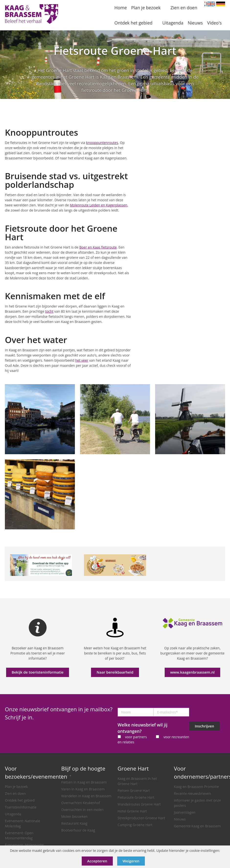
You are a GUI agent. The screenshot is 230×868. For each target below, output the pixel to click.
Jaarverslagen (185, 812)
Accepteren (97, 861)
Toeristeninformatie (21, 807)
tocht (49, 311)
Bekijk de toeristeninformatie (38, 672)
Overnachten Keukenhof (81, 803)
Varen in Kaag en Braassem (83, 789)
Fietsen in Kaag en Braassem (84, 782)
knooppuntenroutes (102, 143)
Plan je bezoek (16, 787)
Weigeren (131, 861)
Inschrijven (204, 726)
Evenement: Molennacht (24, 845)
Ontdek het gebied (20, 800)
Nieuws (180, 819)
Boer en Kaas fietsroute (98, 247)
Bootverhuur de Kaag (78, 830)
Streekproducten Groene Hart (141, 818)
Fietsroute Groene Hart (136, 797)
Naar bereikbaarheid (115, 672)
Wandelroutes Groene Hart (139, 804)
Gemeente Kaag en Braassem (197, 826)
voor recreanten (176, 737)
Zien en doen (15, 793)
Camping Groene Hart (135, 825)
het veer (82, 360)
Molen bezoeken (74, 816)
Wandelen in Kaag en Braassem (86, 796)
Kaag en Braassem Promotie (196, 787)
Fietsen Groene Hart (134, 791)
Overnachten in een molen (82, 810)
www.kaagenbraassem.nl (192, 672)
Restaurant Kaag (74, 823)
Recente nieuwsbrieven (192, 793)
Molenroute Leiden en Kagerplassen (98, 205)
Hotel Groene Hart (132, 811)
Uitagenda (13, 814)
